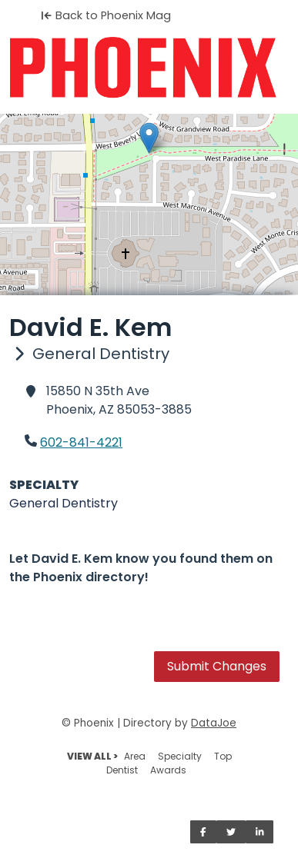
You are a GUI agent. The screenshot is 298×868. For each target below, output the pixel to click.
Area (135, 756)
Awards (168, 770)
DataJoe (214, 723)
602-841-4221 (81, 442)
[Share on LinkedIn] (260, 832)
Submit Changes (217, 666)
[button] (149, 138)
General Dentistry (64, 503)
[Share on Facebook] (203, 832)
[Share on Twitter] (231, 832)
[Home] (149, 68)
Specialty (180, 756)
